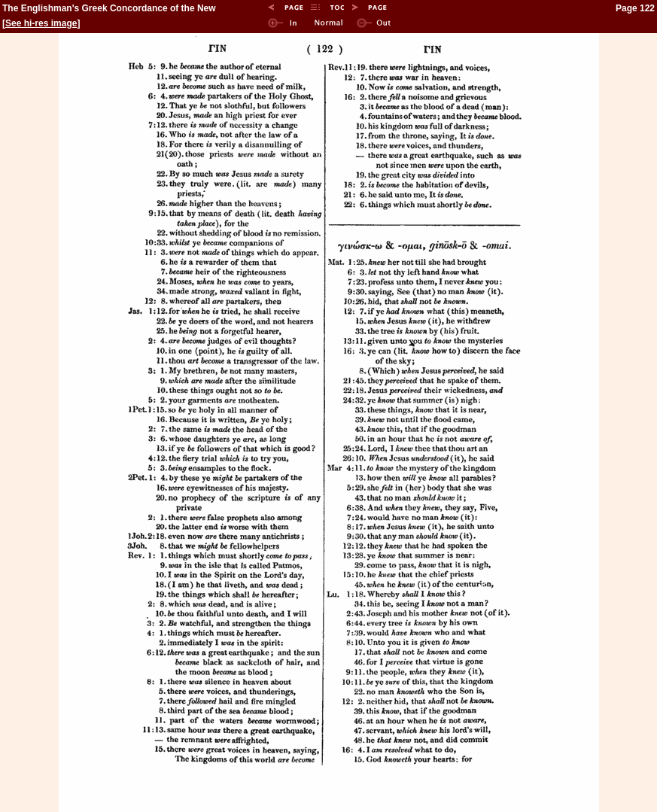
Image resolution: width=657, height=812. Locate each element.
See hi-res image (41, 23)
